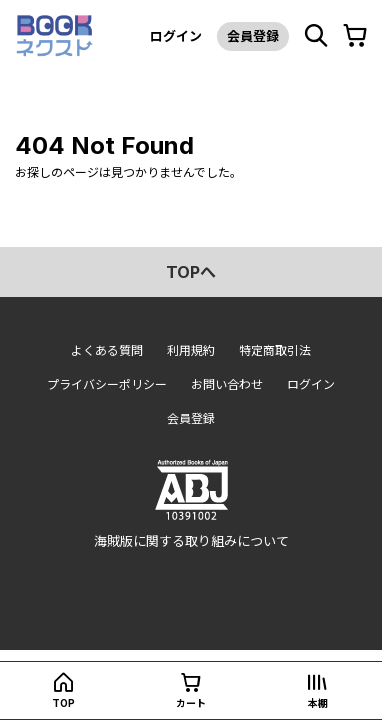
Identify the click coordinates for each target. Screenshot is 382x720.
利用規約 (191, 350)
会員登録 (253, 36)
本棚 (318, 703)
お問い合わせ (227, 384)
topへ (191, 272)
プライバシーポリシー (107, 384)
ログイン (176, 36)
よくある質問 (107, 350)
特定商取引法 (275, 350)
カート (191, 703)
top (63, 703)
